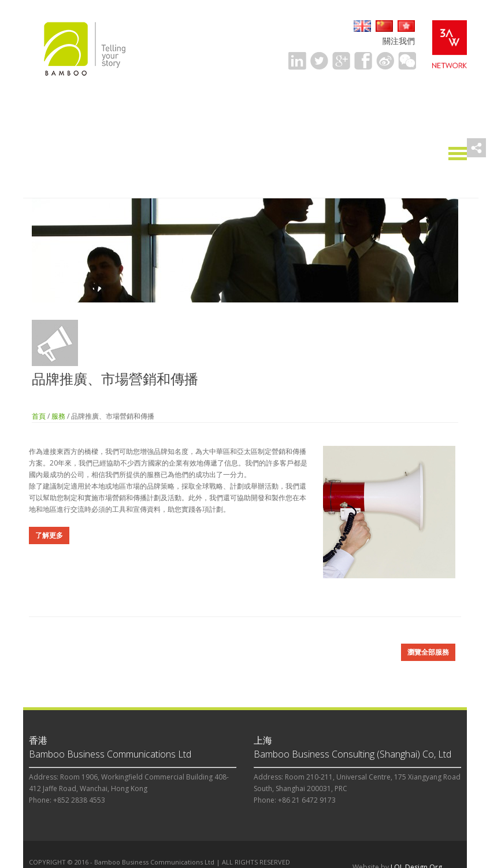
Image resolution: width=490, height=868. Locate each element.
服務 (58, 416)
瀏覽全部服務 (428, 652)
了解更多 (49, 535)
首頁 (39, 416)
